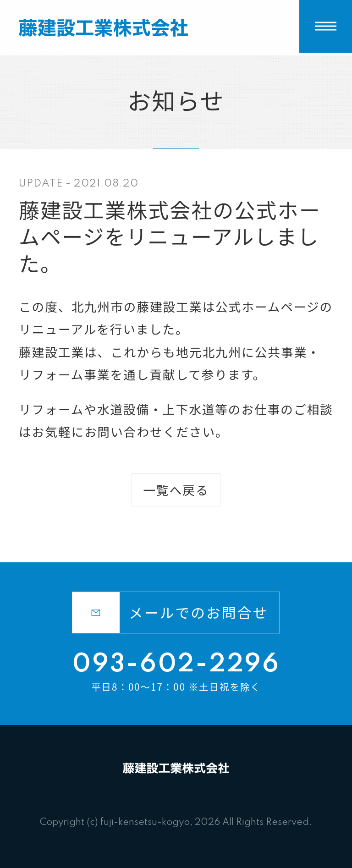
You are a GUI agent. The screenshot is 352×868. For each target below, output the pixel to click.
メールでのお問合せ (170, 613)
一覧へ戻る (176, 490)
